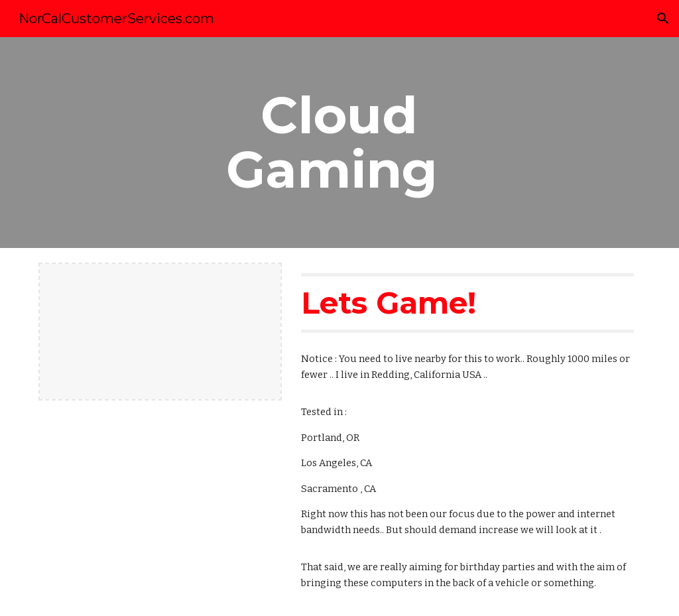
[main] (339, 143)
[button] (663, 19)
